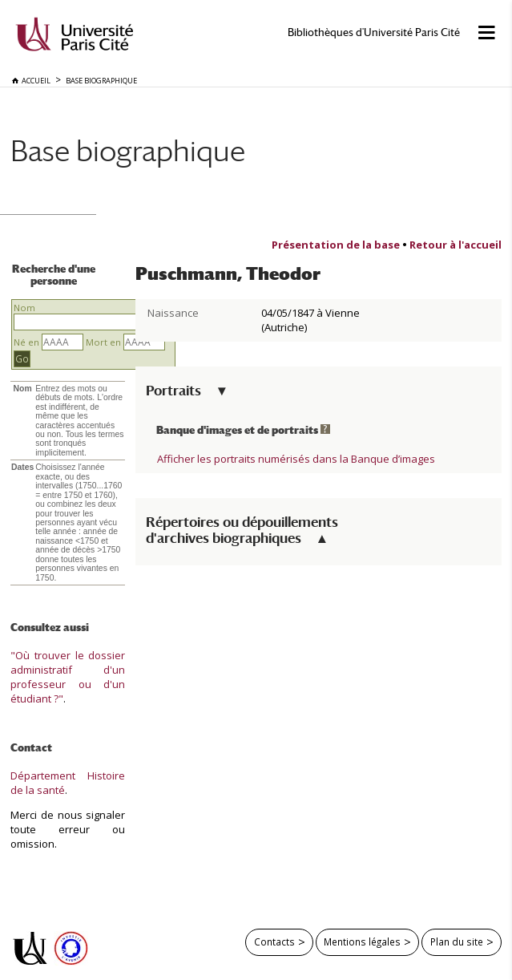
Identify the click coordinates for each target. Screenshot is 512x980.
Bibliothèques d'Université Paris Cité (374, 32)
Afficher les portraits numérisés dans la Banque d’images (296, 459)
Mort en (103, 342)
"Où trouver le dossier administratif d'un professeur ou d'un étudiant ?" (68, 677)
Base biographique (128, 150)
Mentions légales (362, 942)
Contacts (274, 942)
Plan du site (457, 942)
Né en (26, 342)
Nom (24, 308)
